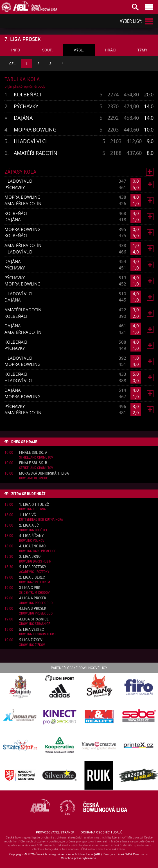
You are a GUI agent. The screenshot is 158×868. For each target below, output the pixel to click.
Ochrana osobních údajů (101, 832)
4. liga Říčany (31, 536)
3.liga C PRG (30, 588)
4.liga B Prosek (33, 608)
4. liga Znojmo (32, 546)
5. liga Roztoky (33, 567)
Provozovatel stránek (55, 832)
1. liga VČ (28, 515)
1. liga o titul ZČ (34, 505)
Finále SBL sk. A (33, 453)
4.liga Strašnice (34, 619)
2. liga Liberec (32, 577)
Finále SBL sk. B (33, 463)
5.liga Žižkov (31, 640)
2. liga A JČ (29, 525)
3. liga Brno (30, 557)
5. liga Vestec (31, 630)
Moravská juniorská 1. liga (44, 473)
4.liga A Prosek (33, 598)
